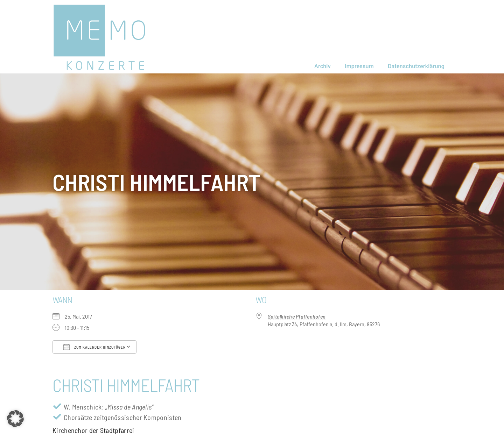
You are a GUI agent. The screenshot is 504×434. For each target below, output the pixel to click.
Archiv (323, 66)
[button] (15, 419)
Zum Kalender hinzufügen (94, 347)
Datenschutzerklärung (416, 66)
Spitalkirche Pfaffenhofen (297, 316)
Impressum (359, 66)
